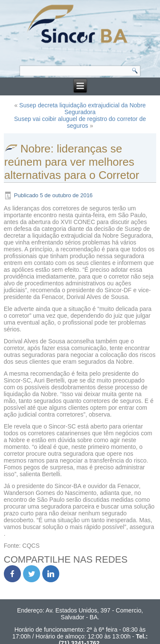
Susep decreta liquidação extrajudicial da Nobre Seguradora (83, 109)
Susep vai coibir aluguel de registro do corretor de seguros (80, 122)
